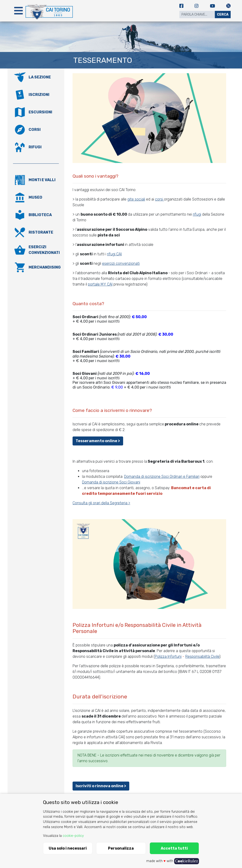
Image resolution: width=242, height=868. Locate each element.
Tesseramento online (96, 441)
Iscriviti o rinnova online (99, 786)
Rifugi (35, 147)
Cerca (223, 15)
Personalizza (121, 848)
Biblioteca (40, 215)
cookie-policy (73, 836)
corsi (160, 199)
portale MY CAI (100, 284)
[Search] (197, 15)
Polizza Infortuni (168, 656)
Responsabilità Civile (202, 656)
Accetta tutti (174, 848)
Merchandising (45, 267)
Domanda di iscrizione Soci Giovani (111, 482)
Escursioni (40, 112)
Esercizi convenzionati (44, 250)
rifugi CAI (114, 254)
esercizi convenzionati (121, 263)
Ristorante (41, 232)
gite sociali (136, 199)
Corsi (35, 130)
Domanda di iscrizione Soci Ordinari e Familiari (162, 477)
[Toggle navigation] (18, 11)
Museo (35, 197)
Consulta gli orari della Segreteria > (101, 503)
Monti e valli (42, 180)
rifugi (197, 214)
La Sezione (40, 77)
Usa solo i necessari (68, 848)
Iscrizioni (39, 95)
